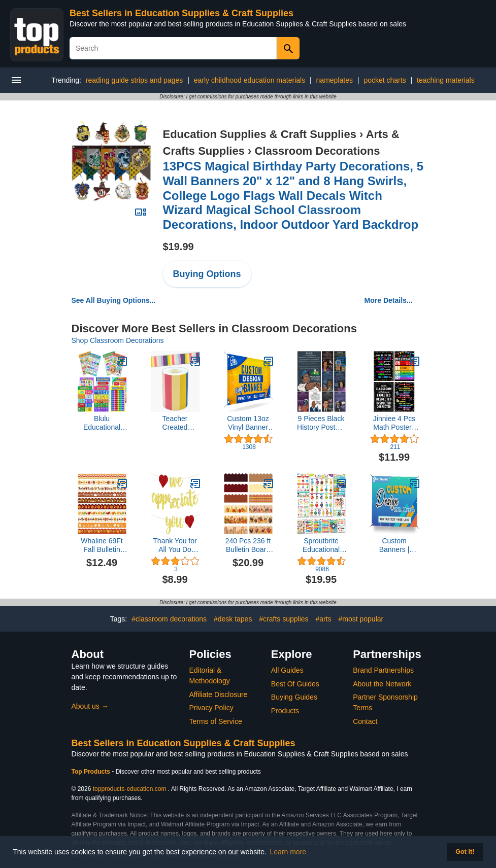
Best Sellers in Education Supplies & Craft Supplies (181, 13)
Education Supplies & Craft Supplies (260, 134)
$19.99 (178, 247)
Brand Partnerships (383, 670)
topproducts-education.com (130, 789)
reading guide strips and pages (134, 80)
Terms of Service (216, 721)
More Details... (389, 300)
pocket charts (385, 80)
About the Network (382, 684)
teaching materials (446, 80)
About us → (90, 706)
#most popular (361, 619)
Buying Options (207, 274)
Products (285, 711)
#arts (323, 619)
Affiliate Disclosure (219, 695)
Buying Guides (294, 697)
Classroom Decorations (317, 151)
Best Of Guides (295, 684)
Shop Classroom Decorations (118, 340)
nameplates (335, 80)
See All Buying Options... (114, 300)
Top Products (92, 772)
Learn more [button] (288, 852)
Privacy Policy (211, 708)
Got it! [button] (465, 852)
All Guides (287, 670)
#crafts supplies (284, 619)
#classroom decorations (169, 619)
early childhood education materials (250, 80)
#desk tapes (233, 619)
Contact (365, 721)
